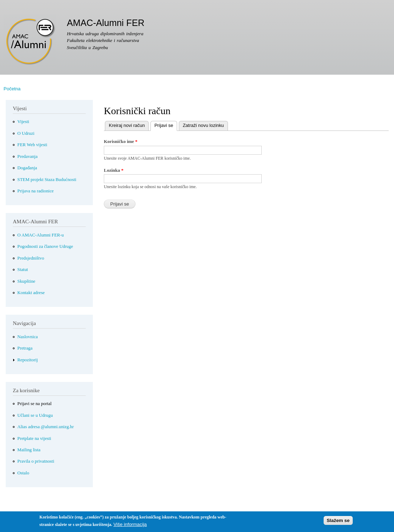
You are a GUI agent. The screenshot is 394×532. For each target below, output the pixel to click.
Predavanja (28, 156)
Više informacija (130, 526)
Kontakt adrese (31, 293)
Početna (12, 89)
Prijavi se (162, 125)
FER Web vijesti (32, 145)
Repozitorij (28, 360)
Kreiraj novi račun (127, 125)
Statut (23, 270)
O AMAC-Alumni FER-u (41, 235)
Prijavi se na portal (34, 404)
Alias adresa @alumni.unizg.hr (46, 427)
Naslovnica (28, 337)
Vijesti (23, 122)
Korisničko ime (121, 141)
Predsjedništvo (31, 258)
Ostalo (23, 473)
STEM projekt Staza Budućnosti (47, 180)
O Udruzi (26, 133)
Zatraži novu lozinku (203, 125)
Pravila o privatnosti (36, 461)
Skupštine (26, 281)
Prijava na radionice (36, 191)
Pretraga (25, 348)
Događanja (27, 168)
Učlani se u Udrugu (35, 415)
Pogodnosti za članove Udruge (45, 246)
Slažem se (338, 523)
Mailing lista (29, 450)
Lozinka (114, 170)
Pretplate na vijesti (34, 438)
